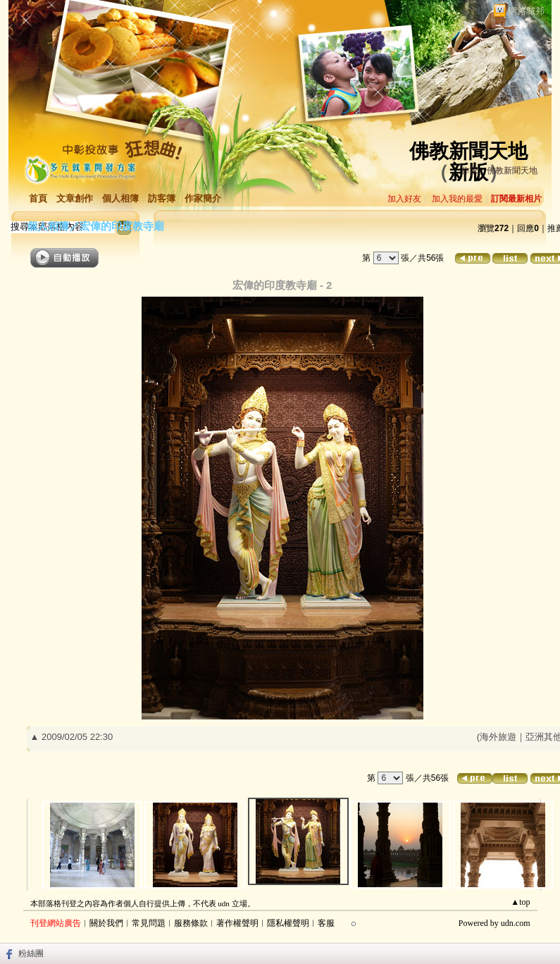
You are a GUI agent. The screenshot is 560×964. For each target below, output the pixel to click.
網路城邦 (526, 11)
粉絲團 (31, 953)
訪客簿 (162, 198)
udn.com (516, 923)
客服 (326, 923)
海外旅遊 (498, 737)
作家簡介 (203, 198)
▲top (520, 902)
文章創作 (75, 198)
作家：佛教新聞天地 (499, 171)
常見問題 (149, 923)
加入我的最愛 (457, 199)
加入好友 (404, 199)
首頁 (38, 198)
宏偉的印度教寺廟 (122, 226)
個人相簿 (120, 198)
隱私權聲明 (288, 923)
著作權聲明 (237, 923)
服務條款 (191, 923)
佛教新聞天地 (468, 151)
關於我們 (106, 923)
